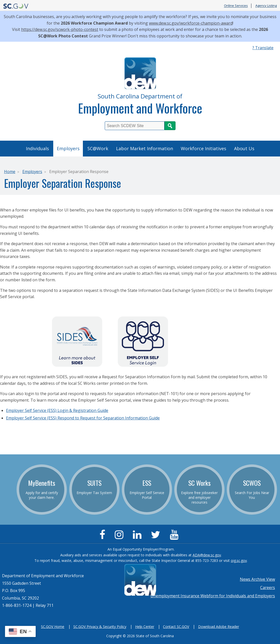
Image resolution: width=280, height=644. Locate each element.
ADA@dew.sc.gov (207, 555)
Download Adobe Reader (219, 627)
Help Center (145, 627)
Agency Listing (266, 6)
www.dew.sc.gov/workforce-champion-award (191, 23)
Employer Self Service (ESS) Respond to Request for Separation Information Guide (83, 418)
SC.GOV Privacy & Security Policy (100, 627)
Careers (268, 587)
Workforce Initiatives (204, 148)
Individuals (37, 148)
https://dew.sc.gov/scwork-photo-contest (60, 29)
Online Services (236, 6)
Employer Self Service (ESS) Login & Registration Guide (57, 410)
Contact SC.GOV (176, 627)
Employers (68, 148)
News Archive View (257, 579)
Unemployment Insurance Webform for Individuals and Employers (213, 596)
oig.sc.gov (239, 560)
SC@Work (98, 148)
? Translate (263, 48)
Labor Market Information (145, 148)
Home (10, 172)
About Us (244, 148)
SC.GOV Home (53, 627)
